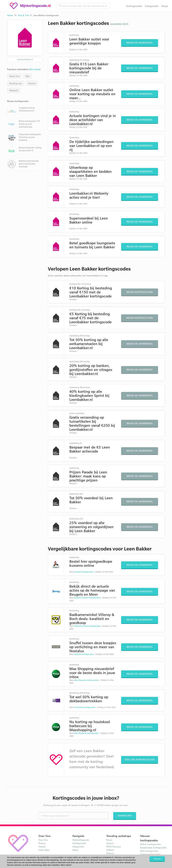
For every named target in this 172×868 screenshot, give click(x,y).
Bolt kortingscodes (149, 851)
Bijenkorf (14, 90)
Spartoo (32, 83)
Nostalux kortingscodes (84, 654)
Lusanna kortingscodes (84, 572)
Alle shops (35, 69)
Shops (165, 6)
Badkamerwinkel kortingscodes (87, 626)
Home (10, 15)
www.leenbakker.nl (25, 59)
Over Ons (43, 840)
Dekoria (110, 853)
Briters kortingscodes (151, 844)
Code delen (44, 850)
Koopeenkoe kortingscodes (153, 848)
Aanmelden (125, 816)
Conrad (110, 843)
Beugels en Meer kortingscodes (87, 598)
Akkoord (157, 859)
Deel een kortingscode (140, 759)
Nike (28, 76)
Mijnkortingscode (81, 840)
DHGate (110, 850)
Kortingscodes (134, 6)
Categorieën (152, 6)
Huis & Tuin (23, 15)
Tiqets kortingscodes (150, 854)
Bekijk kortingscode (140, 292)
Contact (42, 847)
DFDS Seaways (114, 847)
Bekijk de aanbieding (140, 43)
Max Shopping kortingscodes (86, 680)
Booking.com (16, 83)
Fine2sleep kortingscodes (85, 707)
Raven (109, 840)
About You (14, 76)
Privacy (42, 843)
